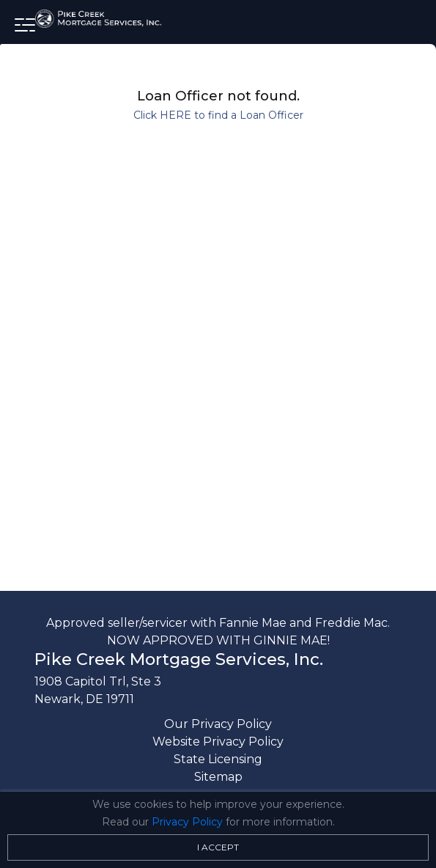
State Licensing (218, 759)
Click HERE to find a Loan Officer (218, 115)
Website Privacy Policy (218, 742)
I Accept (218, 847)
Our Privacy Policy (218, 724)
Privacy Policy (187, 822)
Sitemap (218, 777)
